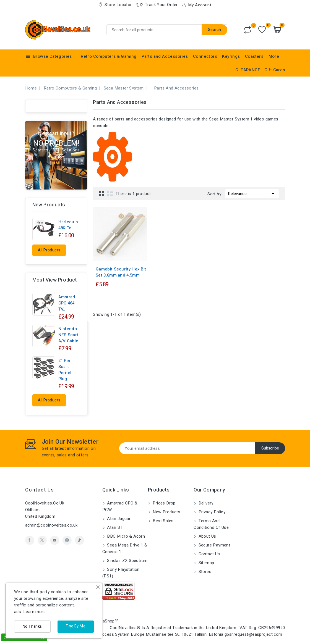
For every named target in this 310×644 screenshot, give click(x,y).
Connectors (205, 56)
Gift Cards (275, 70)
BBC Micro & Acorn (125, 536)
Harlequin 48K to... (68, 225)
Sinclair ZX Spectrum (127, 561)
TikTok (80, 540)
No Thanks (32, 626)
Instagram (67, 540)
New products (166, 512)
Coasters (254, 56)
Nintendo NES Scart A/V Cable (68, 335)
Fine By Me (76, 626)
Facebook (30, 540)
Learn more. (35, 612)
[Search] (167, 30)
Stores (204, 572)
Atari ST (114, 527)
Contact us (40, 490)
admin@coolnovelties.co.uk (51, 525)
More (274, 56)
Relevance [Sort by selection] (252, 193)
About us (207, 536)
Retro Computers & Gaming (109, 56)
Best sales (162, 521)
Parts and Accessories (165, 56)
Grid (102, 193)
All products (49, 250)
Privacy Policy (211, 512)
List (110, 193)
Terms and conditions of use (211, 524)
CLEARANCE (248, 70)
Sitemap (206, 563)
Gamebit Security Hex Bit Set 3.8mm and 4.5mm (121, 272)
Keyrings (231, 56)
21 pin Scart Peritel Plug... (65, 370)
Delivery (205, 503)
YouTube (55, 540)
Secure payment (214, 545)
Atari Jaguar (118, 519)
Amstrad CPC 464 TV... (67, 303)
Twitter (42, 540)
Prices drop (164, 503)
